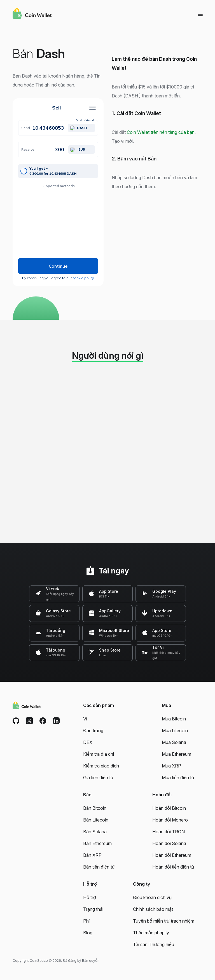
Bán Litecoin (96, 820)
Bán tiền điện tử (99, 867)
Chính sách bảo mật (153, 909)
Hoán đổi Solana (169, 843)
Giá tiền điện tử (98, 778)
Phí (86, 921)
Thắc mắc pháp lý (151, 933)
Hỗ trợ (90, 897)
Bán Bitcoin (95, 808)
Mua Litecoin (175, 731)
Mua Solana (174, 742)
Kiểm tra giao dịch (101, 766)
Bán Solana (95, 832)
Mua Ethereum (177, 754)
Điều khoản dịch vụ (152, 897)
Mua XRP (171, 766)
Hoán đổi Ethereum (172, 855)
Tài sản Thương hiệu (154, 944)
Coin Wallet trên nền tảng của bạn (161, 132)
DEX (88, 742)
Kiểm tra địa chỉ (99, 754)
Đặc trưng (93, 731)
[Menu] (200, 15)
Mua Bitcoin (174, 719)
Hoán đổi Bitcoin (169, 808)
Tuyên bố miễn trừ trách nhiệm (164, 921)
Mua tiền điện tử (178, 778)
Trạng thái (93, 909)
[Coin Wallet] (32, 14)
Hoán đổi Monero (170, 820)
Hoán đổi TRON (169, 832)
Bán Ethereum (97, 843)
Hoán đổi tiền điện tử (173, 867)
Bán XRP (92, 855)
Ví (85, 719)
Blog (88, 933)
